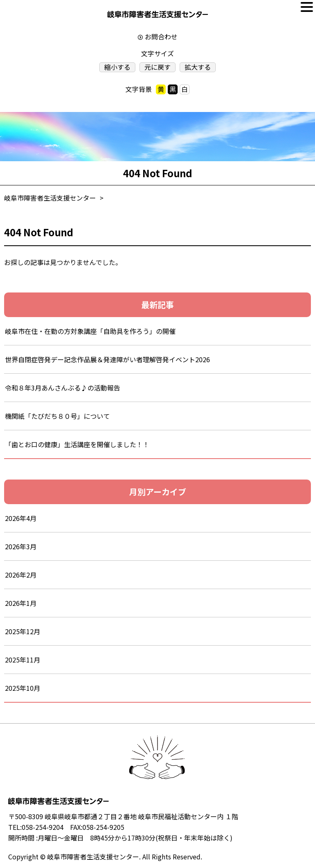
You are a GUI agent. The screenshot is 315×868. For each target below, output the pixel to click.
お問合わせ (161, 37)
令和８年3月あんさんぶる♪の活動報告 (69, 388)
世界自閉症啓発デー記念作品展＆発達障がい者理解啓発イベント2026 (107, 359)
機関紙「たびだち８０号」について (57, 416)
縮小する (117, 67)
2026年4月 (21, 518)
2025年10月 (23, 688)
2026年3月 (21, 546)
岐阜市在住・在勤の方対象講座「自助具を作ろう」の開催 (90, 331)
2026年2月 (21, 575)
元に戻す (157, 67)
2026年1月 (21, 603)
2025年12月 (23, 631)
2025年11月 (23, 660)
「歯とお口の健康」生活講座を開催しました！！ (77, 444)
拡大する (198, 67)
